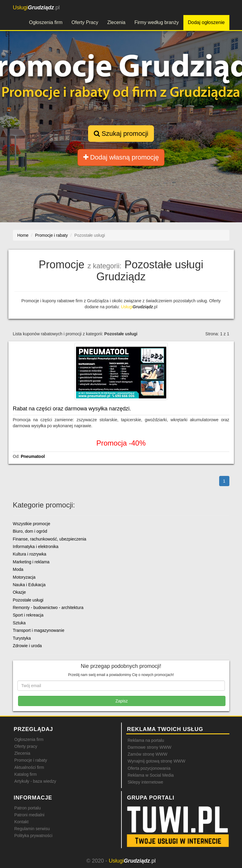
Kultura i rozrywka (30, 554)
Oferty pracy (26, 746)
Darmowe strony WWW (150, 747)
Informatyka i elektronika (36, 547)
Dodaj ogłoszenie (206, 22)
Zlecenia (116, 22)
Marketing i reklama (31, 562)
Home (23, 235)
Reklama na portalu (146, 740)
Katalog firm (26, 774)
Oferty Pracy (85, 22)
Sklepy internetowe (146, 782)
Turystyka (22, 638)
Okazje (20, 592)
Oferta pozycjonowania (149, 768)
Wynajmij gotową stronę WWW (157, 761)
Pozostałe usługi (28, 600)
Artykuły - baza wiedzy (35, 781)
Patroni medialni (29, 815)
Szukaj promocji (121, 134)
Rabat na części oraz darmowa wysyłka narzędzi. (72, 409)
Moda (18, 569)
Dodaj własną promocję (121, 157)
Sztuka (19, 623)
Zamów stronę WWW (148, 754)
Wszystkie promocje (32, 524)
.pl (36, 8)
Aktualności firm (29, 767)
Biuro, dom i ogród (30, 531)
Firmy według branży (157, 22)
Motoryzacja (24, 577)
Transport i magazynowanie (39, 630)
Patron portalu (28, 808)
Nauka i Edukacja (29, 585)
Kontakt (21, 822)
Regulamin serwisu (32, 829)
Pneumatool (33, 456)
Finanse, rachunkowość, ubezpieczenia (50, 539)
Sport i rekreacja (28, 615)
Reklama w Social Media (151, 775)
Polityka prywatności (34, 836)
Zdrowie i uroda (28, 646)
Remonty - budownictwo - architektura (48, 608)
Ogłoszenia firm (46, 22)
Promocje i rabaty (31, 760)
